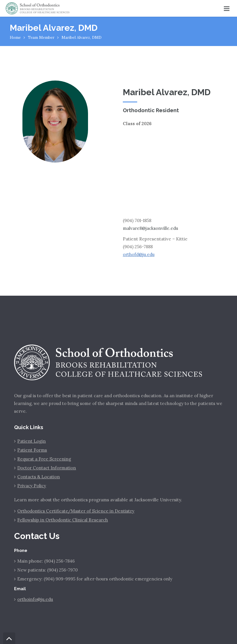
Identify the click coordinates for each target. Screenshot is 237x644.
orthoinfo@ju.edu (35, 599)
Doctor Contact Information (47, 468)
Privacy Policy (32, 486)
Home (15, 37)
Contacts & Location (39, 477)
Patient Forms (32, 450)
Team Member (41, 37)
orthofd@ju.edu (139, 254)
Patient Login (31, 441)
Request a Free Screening (44, 459)
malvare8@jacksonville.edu (150, 228)
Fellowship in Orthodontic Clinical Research (63, 520)
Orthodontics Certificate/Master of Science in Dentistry (76, 511)
